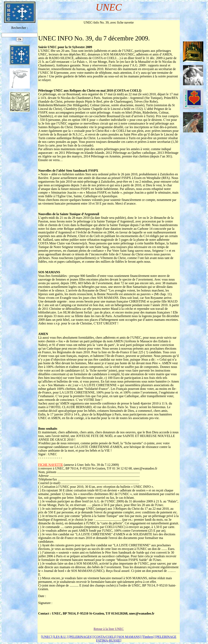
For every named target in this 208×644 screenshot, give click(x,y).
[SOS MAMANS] (129, 637)
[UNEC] (47, 637)
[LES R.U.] (61, 637)
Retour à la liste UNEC (109, 629)
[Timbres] (148, 637)
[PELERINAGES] (81, 637)
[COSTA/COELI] (105, 637)
